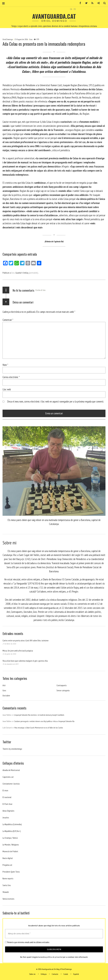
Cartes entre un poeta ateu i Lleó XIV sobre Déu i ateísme (26, 640)
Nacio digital (8, 858)
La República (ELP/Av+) (12, 831)
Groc (31, 39)
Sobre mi (32, 974)
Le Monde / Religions (11, 845)
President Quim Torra (11, 872)
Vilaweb (6, 892)
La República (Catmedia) (12, 824)
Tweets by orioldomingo (12, 749)
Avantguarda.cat (54, 16)
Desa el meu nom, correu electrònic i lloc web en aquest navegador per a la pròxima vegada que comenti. (55, 401)
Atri (4, 685)
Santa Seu (7, 885)
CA (71, 9)
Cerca (103, 3)
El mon (5, 790)
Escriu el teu (40, 290)
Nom (5, 365)
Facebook (79, 3)
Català (66, 974)
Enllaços (44, 974)
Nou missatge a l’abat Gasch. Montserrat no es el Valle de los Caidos (39, 728)
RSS (91, 3)
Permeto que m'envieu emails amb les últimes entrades (27, 942)
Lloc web (7, 389)
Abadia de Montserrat (11, 770)
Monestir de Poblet (10, 851)
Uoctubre (6, 695)
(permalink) (34, 273)
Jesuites (6, 817)
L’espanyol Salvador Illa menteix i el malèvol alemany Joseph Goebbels (39, 715)
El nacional (7, 797)
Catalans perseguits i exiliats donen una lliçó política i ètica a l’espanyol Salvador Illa (44, 721)
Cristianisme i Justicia (11, 784)
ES (75, 9)
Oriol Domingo (8, 39)
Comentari (8, 320)
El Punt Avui (7, 804)
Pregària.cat (7, 865)
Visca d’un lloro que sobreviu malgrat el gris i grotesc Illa (25, 661)
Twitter (85, 3)
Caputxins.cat (8, 777)
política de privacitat (54, 957)
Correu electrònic (11, 377)
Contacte (55, 974)
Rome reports (8, 878)
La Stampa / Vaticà (10, 838)
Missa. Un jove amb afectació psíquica (18, 651)
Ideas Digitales (8, 811)
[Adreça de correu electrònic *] (54, 934)
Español (76, 974)
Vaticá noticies (8, 899)
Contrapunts (62, 685)
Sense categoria (63, 690)
